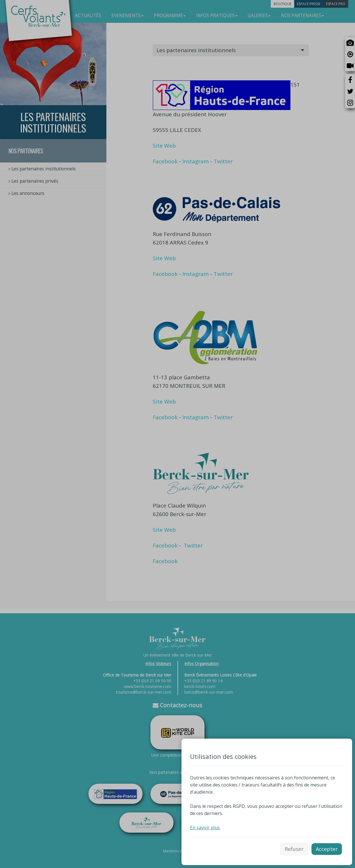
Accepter (327, 849)
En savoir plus (205, 828)
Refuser (294, 849)
